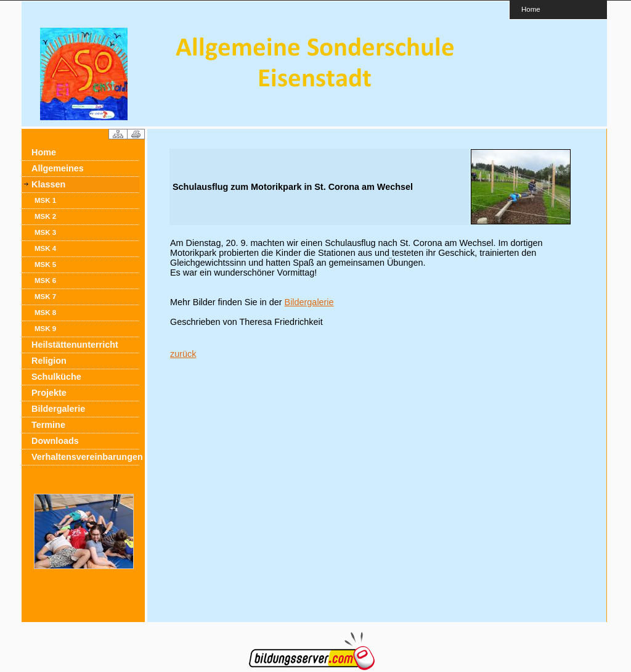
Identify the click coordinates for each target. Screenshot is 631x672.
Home (531, 9)
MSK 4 (45, 248)
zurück (183, 354)
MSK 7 (45, 297)
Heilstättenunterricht (75, 345)
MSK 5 (45, 264)
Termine (48, 425)
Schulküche (56, 377)
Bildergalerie (58, 409)
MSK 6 (45, 281)
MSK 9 (45, 329)
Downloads (55, 441)
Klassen (48, 184)
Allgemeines (58, 168)
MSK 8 (45, 313)
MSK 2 (45, 216)
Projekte (49, 393)
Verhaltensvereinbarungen (85, 457)
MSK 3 (45, 232)
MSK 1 (45, 200)
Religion (49, 361)
